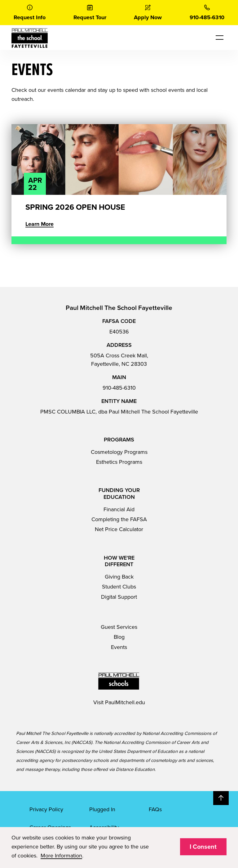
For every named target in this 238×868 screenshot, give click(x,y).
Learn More (40, 224)
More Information (61, 856)
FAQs (155, 809)
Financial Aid (119, 509)
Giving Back (119, 577)
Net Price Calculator (119, 529)
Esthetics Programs (119, 462)
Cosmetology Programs (119, 452)
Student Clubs (119, 587)
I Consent (203, 847)
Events (119, 647)
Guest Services (119, 627)
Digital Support (119, 597)
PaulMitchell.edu (125, 702)
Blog (119, 637)
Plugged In (102, 809)
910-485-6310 (119, 388)
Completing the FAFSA (119, 519)
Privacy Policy (46, 809)
